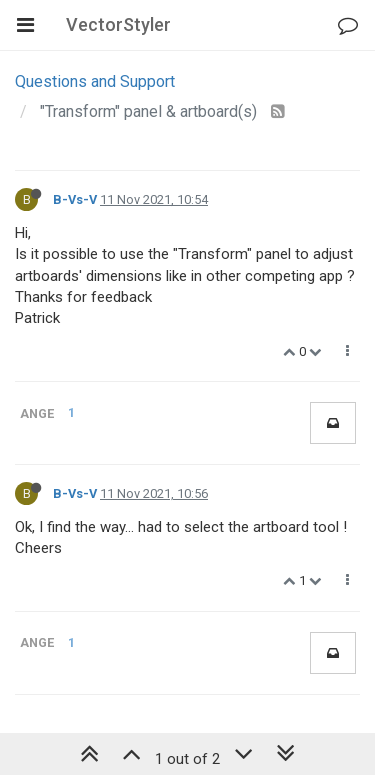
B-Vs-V (75, 199)
